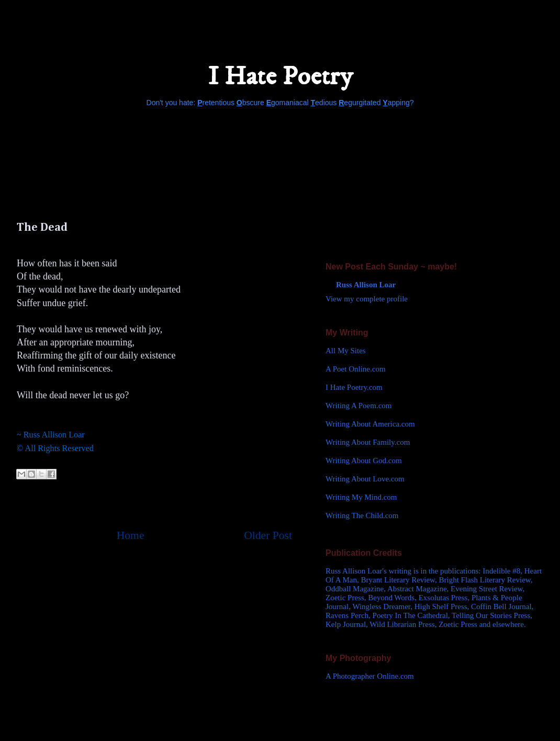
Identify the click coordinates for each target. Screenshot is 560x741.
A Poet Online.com (356, 369)
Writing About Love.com (365, 479)
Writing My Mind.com (361, 497)
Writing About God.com (364, 461)
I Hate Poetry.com (354, 387)
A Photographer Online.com (370, 676)
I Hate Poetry (280, 77)
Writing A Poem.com (359, 406)
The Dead (42, 228)
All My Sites (346, 351)
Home (131, 535)
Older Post (268, 535)
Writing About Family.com (368, 442)
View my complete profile (367, 299)
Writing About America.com (370, 424)
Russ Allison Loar (366, 285)
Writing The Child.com (362, 515)
